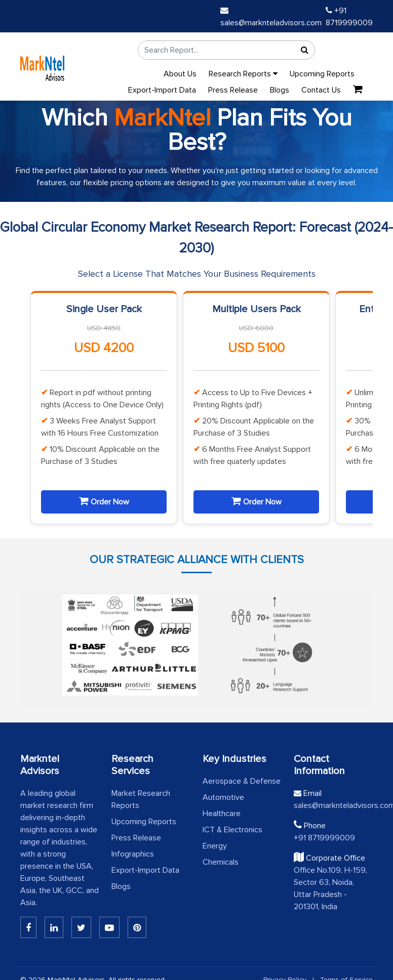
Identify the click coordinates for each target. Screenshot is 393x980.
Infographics (133, 854)
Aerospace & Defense (242, 781)
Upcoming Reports (322, 74)
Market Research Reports (141, 799)
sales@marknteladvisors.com (333, 805)
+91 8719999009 (324, 838)
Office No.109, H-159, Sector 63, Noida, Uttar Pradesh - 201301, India (330, 888)
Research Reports (243, 74)
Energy (215, 846)
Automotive (223, 797)
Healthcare (222, 814)
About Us (180, 74)
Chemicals (221, 862)
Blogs (280, 90)
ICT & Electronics (232, 830)
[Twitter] (81, 927)
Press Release (233, 90)
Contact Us (321, 90)
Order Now (104, 501)
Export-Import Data (162, 90)
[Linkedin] (28, 927)
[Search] (304, 50)
